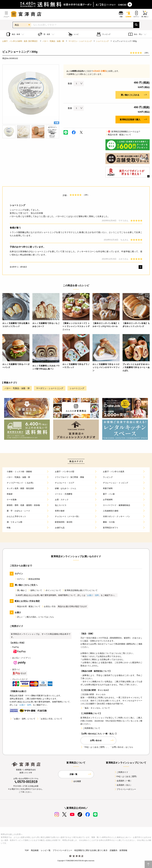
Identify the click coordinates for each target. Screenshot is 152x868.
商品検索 (35, 850)
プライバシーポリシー (125, 789)
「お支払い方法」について (49, 719)
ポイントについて (52, 590)
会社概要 (76, 781)
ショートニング (102, 41)
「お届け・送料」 (93, 595)
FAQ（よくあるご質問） (126, 776)
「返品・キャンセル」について (95, 708)
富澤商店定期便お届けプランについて (80, 590)
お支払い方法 (49, 606)
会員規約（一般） (123, 781)
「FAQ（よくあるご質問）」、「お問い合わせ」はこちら (107, 747)
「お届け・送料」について (23, 719)
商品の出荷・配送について (118, 135)
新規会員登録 (33, 579)
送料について (35, 590)
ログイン (20, 579)
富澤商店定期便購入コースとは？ (123, 132)
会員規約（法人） (123, 785)
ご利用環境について (90, 728)
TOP (27, 850)
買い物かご (21, 590)
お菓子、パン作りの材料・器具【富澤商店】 (20, 41)
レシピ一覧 (46, 850)
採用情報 (123, 850)
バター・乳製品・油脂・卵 (53, 41)
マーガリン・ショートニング (80, 41)
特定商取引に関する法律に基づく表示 (91, 850)
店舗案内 (113, 850)
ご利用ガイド (121, 772)
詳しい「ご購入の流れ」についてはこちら (34, 617)
